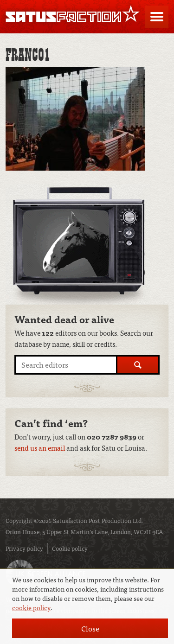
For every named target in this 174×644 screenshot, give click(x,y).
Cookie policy (70, 548)
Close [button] (90, 628)
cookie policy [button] (31, 607)
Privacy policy (24, 548)
